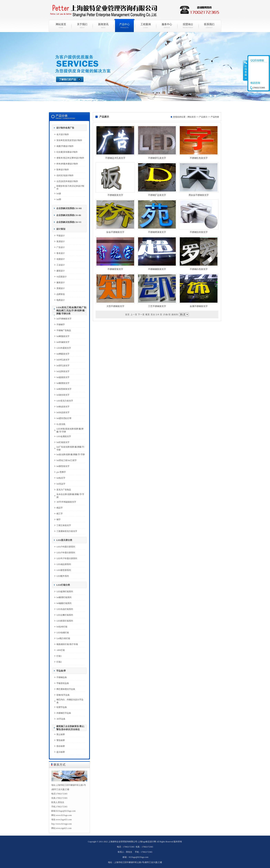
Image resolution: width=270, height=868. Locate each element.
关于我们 (82, 26)
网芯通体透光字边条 (66, 689)
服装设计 (61, 282)
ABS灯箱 (61, 650)
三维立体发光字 (64, 525)
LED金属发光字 (64, 436)
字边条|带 (61, 671)
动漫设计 (61, 259)
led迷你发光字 (63, 395)
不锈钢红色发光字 (199, 158)
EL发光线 (61, 424)
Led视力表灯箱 (63, 638)
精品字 (60, 508)
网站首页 (61, 26)
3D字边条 (61, 719)
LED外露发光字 (64, 348)
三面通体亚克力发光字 (67, 531)
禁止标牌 (61, 734)
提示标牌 (61, 752)
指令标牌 (61, 746)
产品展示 (203, 117)
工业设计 (61, 265)
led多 (59, 194)
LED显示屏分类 (64, 540)
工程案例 (146, 26)
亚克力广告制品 (64, 490)
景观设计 (61, 288)
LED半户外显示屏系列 (67, 558)
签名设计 (61, 253)
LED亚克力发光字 (65, 401)
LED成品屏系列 (64, 564)
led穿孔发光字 (63, 366)
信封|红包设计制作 (65, 175)
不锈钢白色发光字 (199, 269)
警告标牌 (61, 740)
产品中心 (124, 26)
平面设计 (61, 236)
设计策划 (61, 229)
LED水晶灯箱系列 (65, 609)
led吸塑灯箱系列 (64, 597)
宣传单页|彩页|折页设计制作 (69, 140)
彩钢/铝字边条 (63, 695)
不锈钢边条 (62, 677)
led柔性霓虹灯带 (64, 418)
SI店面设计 (62, 277)
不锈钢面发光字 (115, 195)
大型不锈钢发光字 (115, 306)
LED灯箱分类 (63, 585)
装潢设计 (61, 241)
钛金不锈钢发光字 (115, 232)
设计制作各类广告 (65, 128)
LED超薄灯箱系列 (65, 592)
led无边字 (61, 484)
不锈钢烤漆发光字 (157, 232)
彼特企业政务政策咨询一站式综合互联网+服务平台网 (135, 71)
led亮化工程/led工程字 (67, 460)
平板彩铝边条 (63, 683)
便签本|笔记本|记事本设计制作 (70, 158)
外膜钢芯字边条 (64, 713)
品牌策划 (61, 294)
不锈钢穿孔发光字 (157, 158)
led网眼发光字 (63, 354)
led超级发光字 (63, 377)
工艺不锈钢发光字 (157, 306)
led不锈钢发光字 (64, 319)
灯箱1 (59, 656)
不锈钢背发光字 (115, 269)
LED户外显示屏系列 (66, 553)
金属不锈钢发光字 (199, 306)
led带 (59, 199)
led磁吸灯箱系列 (64, 603)
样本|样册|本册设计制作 (67, 164)
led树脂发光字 (63, 336)
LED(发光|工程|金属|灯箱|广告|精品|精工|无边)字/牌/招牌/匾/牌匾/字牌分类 (71, 311)
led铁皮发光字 (63, 407)
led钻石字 (61, 478)
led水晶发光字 (63, 412)
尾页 (148, 315)
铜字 (59, 519)
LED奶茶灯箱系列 (65, 621)
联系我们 (209, 26)
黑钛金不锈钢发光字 (199, 195)
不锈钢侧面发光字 (157, 269)
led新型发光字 (63, 466)
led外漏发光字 (63, 342)
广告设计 (61, 247)
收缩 (245, 70)
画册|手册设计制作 (65, 146)
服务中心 (167, 26)
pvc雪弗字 (61, 472)
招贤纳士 (188, 26)
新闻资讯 (103, 26)
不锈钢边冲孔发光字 (115, 158)
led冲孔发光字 (63, 360)
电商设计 (61, 300)
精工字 (60, 514)
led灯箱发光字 (63, 442)
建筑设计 (61, 271)
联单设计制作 (63, 170)
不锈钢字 (61, 325)
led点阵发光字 (63, 371)
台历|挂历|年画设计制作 (67, 181)
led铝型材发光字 (64, 389)
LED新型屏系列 (64, 570)
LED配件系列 (63, 576)
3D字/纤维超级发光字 (66, 502)
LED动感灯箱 (63, 633)
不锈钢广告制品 (64, 330)
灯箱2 (59, 662)
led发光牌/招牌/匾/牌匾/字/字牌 (71, 455)
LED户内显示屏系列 (66, 547)
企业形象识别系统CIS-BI (69, 215)
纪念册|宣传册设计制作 (67, 152)
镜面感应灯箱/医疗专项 (67, 644)
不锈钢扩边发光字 (157, 195)
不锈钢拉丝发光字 (199, 232)
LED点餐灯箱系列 (65, 615)
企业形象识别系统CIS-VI (69, 222)
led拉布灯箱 (62, 627)
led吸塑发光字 (63, 383)
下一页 (141, 315)
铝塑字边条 (62, 707)
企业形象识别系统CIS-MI (69, 208)
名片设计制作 (63, 134)
